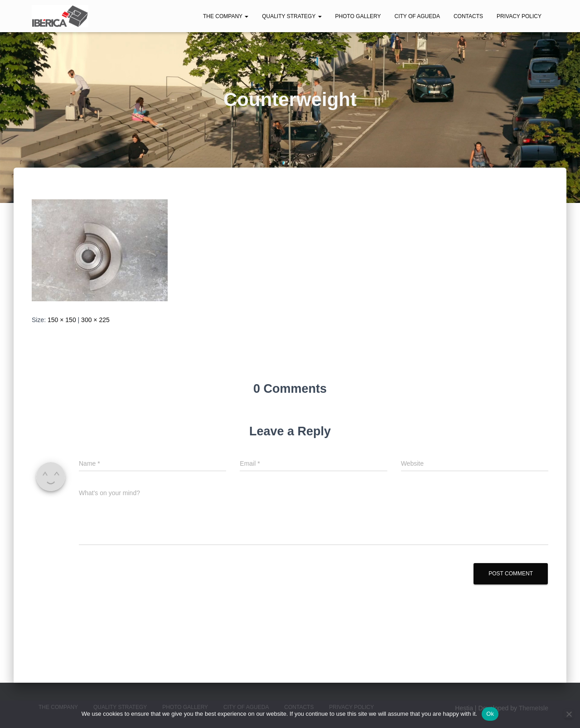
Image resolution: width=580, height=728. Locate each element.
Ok (490, 714)
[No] (569, 714)
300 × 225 (95, 320)
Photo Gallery (358, 16)
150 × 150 (62, 320)
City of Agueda (417, 16)
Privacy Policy (519, 16)
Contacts (468, 16)
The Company (226, 16)
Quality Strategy (292, 16)
